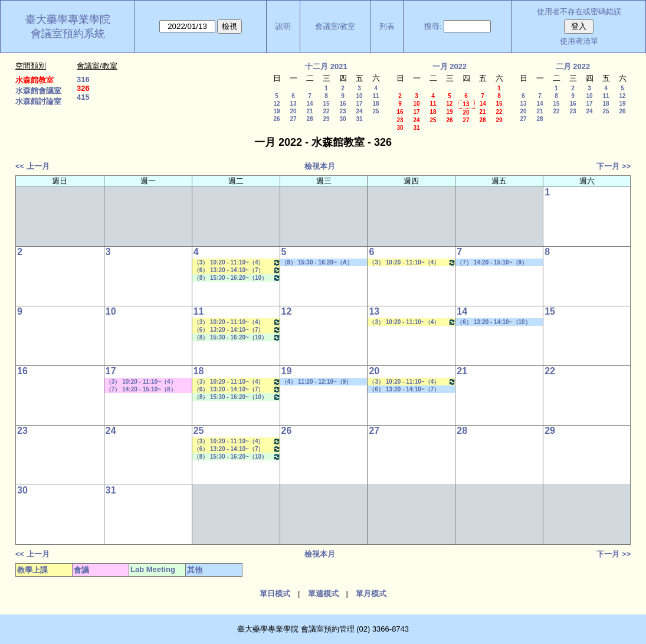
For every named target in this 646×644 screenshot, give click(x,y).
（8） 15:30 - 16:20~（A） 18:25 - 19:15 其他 (317, 263)
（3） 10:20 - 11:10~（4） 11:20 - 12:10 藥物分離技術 (237, 262)
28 (309, 119)
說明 (283, 26)
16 (342, 104)
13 (293, 104)
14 (309, 104)
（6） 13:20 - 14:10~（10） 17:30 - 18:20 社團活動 (493, 322)
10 (359, 96)
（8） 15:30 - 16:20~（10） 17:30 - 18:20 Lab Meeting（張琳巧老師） (237, 278)
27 (293, 119)
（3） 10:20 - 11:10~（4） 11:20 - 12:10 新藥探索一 (412, 262)
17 (359, 104)
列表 (387, 26)
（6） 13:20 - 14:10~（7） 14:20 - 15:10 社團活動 (404, 390)
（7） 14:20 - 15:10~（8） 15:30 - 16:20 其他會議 (141, 390)
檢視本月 (320, 166)
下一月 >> (614, 166)
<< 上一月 (32, 166)
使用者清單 (579, 41)
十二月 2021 (326, 66)
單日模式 (275, 594)
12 (276, 104)
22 (326, 111)
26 (276, 119)
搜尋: (433, 26)
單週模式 (323, 594)
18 (376, 104)
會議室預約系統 (68, 34)
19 (276, 111)
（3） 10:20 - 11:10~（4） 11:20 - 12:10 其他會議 (141, 382)
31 (359, 119)
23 (342, 111)
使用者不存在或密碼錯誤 (579, 12)
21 (309, 111)
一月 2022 (450, 66)
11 (376, 96)
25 (376, 111)
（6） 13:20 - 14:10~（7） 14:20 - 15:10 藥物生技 (237, 270)
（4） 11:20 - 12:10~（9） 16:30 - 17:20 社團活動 (317, 382)
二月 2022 (573, 66)
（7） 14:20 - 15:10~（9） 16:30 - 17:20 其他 (492, 263)
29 (326, 119)
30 (342, 119)
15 (326, 104)
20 (293, 111)
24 (359, 111)
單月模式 (371, 594)
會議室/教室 (335, 26)
